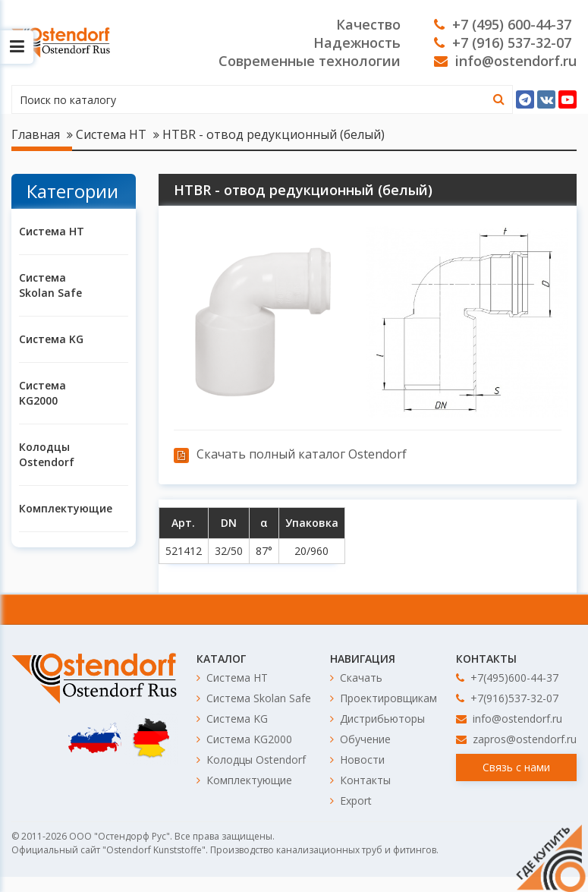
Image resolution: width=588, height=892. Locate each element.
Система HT (111, 134)
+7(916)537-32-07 (507, 698)
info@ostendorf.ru (505, 61)
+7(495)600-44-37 (507, 678)
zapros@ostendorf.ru (516, 739)
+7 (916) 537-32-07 (503, 43)
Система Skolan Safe (50, 285)
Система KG (51, 339)
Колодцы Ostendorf (47, 454)
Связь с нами (516, 767)
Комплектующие (55, 508)
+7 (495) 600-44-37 (503, 24)
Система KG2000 (42, 393)
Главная (36, 134)
